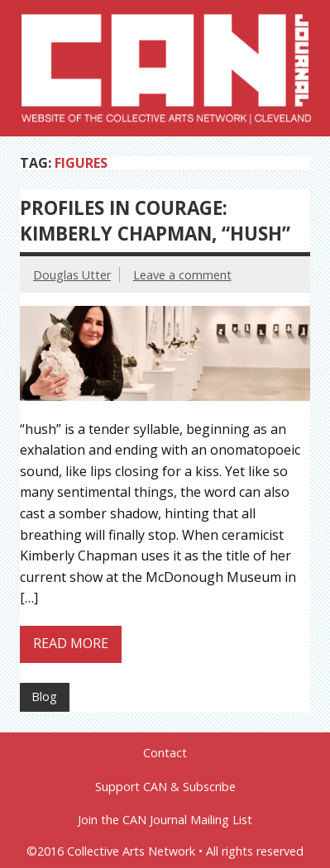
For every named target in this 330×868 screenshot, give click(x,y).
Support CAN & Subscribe (165, 787)
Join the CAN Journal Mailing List (165, 820)
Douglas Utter (72, 275)
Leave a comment (182, 275)
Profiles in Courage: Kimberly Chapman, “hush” (155, 221)
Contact (165, 753)
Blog (44, 696)
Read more (71, 643)
